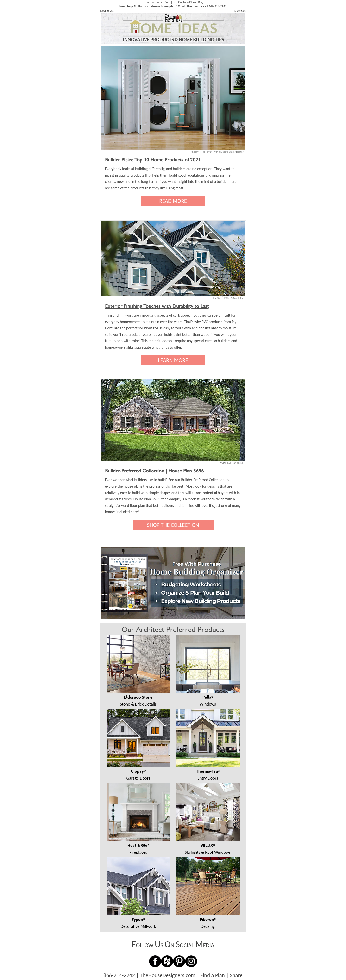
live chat (193, 6)
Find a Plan (213, 975)
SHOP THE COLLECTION (173, 525)
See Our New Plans (184, 2)
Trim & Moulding (234, 298)
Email (182, 6)
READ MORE (173, 201)
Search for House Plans (157, 2)
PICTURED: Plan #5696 (232, 463)
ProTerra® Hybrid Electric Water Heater (223, 152)
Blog (201, 2)
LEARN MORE (173, 360)
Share (236, 975)
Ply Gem (218, 298)
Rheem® (195, 152)
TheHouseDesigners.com (168, 975)
